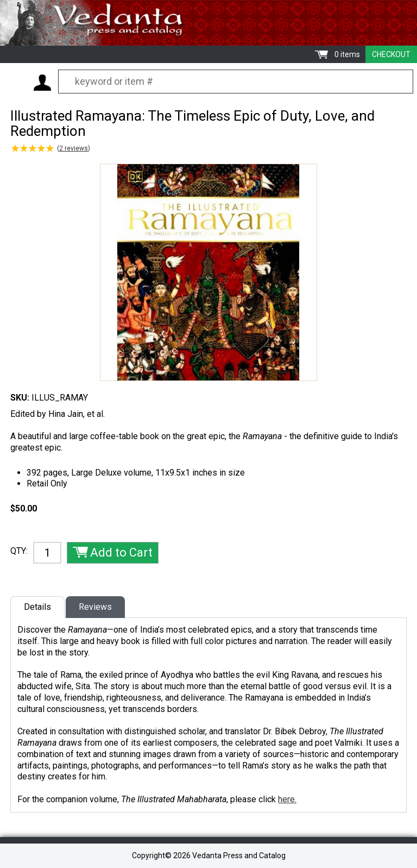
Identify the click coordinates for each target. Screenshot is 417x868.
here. (287, 799)
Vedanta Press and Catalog (208, 23)
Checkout (391, 54)
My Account (42, 83)
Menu (16, 82)
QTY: (19, 551)
